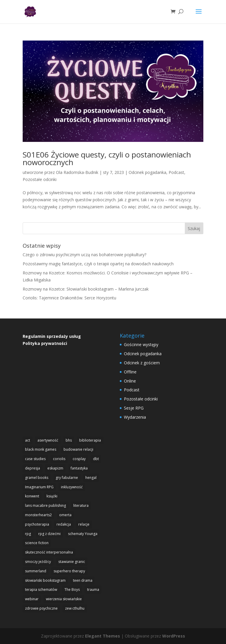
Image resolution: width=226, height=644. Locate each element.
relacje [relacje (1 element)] (84, 524)
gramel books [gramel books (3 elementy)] (37, 478)
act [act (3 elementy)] (28, 440)
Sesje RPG (134, 408)
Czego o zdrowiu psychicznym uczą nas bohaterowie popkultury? (84, 255)
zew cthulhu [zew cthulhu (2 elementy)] (75, 608)
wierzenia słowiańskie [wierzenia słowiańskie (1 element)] (64, 599)
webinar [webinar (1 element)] (32, 599)
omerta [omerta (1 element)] (65, 515)
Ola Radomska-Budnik (77, 172)
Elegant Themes (103, 636)
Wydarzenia (135, 417)
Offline (130, 372)
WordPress (174, 636)
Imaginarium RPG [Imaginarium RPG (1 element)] (39, 487)
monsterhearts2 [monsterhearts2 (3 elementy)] (38, 515)
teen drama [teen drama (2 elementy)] (83, 580)
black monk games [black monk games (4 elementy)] (41, 449)
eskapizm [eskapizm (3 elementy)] (55, 468)
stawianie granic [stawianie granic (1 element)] (72, 562)
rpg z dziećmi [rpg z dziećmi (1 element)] (49, 534)
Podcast (176, 172)
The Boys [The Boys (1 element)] (72, 590)
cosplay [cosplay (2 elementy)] (79, 459)
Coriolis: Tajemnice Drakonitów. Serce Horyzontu (69, 298)
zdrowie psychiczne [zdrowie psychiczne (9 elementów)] (41, 608)
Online (130, 381)
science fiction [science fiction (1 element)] (37, 543)
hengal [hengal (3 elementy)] (91, 478)
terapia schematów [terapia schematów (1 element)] (41, 590)
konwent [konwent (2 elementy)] (32, 496)
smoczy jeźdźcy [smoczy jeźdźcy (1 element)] (38, 562)
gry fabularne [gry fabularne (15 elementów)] (67, 478)
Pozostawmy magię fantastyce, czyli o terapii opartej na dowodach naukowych (98, 264)
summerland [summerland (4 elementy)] (36, 571)
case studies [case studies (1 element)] (35, 459)
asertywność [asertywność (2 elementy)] (48, 440)
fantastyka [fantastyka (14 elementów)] (79, 468)
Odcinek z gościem (142, 363)
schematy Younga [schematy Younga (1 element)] (83, 534)
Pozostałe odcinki (40, 179)
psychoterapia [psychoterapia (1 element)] (37, 524)
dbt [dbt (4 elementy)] (96, 459)
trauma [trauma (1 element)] (93, 590)
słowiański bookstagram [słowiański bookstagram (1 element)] (45, 580)
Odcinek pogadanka (147, 172)
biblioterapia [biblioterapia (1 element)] (90, 440)
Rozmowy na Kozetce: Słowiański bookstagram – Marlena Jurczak (86, 289)
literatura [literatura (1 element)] (81, 505)
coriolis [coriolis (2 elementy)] (59, 459)
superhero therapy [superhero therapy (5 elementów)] (69, 571)
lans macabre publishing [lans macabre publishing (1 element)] (45, 505)
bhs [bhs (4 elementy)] (69, 440)
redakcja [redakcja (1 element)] (64, 524)
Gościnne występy (141, 344)
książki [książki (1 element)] (52, 496)
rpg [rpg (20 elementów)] (28, 534)
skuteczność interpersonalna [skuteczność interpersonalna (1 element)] (49, 552)
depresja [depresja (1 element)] (33, 468)
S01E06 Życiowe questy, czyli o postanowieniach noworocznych (107, 158)
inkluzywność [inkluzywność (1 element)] (72, 487)
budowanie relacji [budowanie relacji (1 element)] (78, 449)
